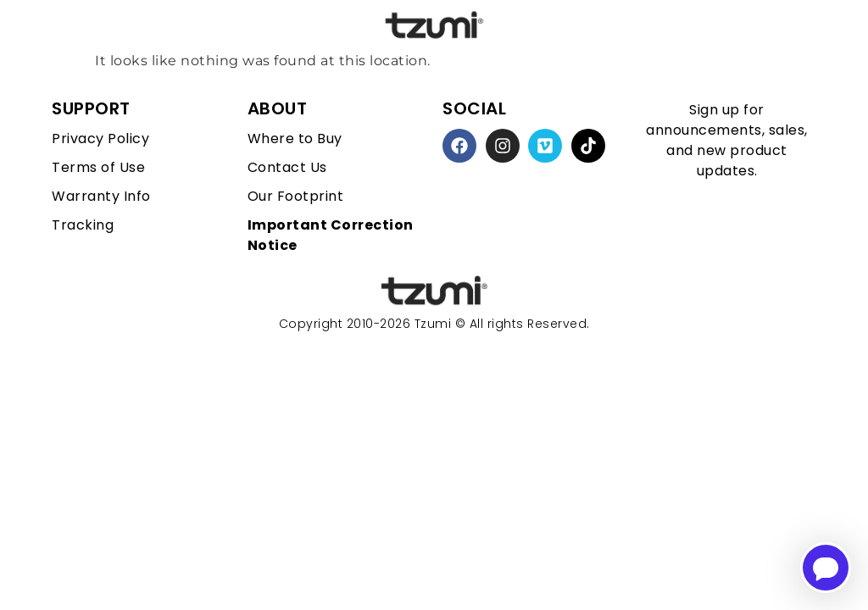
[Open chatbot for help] (826, 568)
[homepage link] (434, 291)
